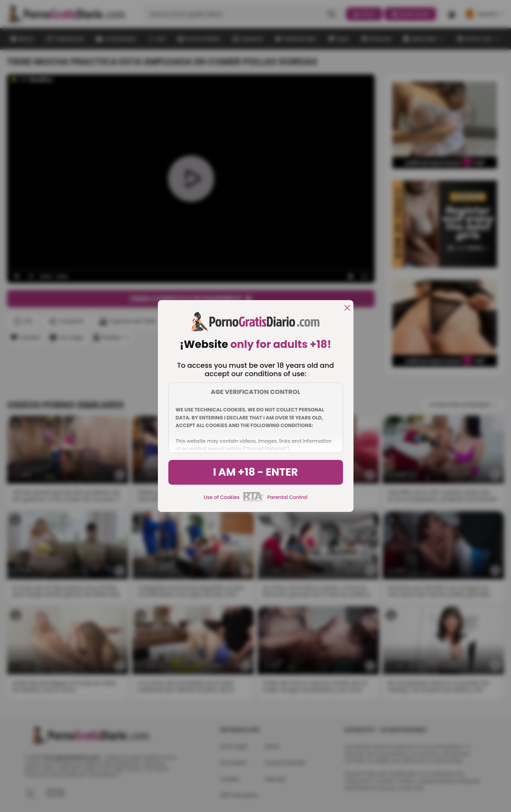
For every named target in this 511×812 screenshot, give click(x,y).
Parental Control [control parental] (287, 497)
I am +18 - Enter (255, 472)
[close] (347, 308)
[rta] (253, 500)
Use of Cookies (222, 497)
